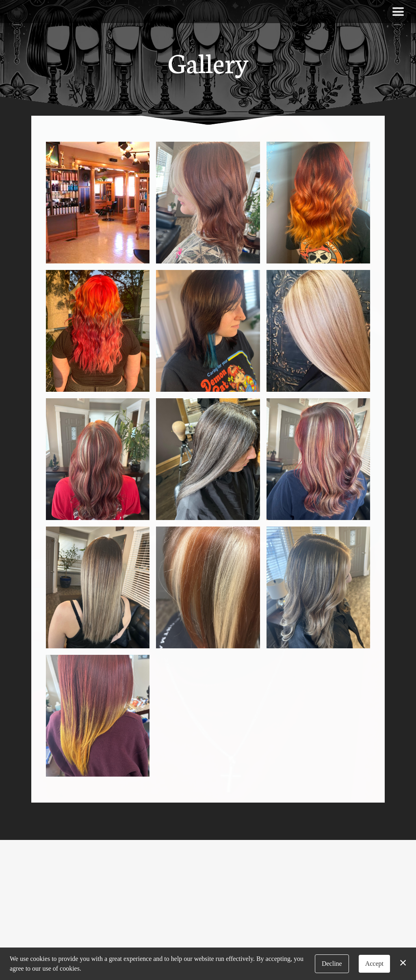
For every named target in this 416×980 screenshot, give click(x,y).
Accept (374, 964)
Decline (332, 964)
